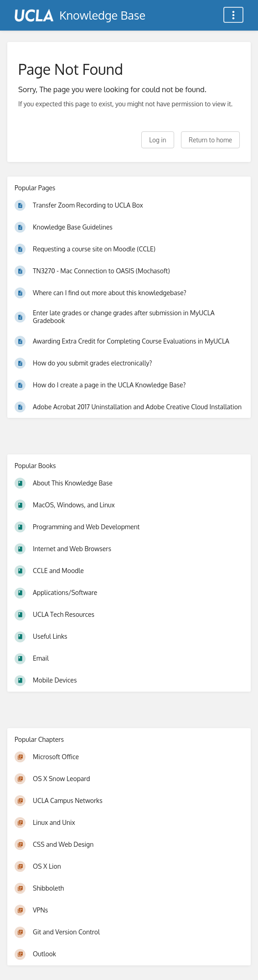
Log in (157, 140)
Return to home (210, 140)
